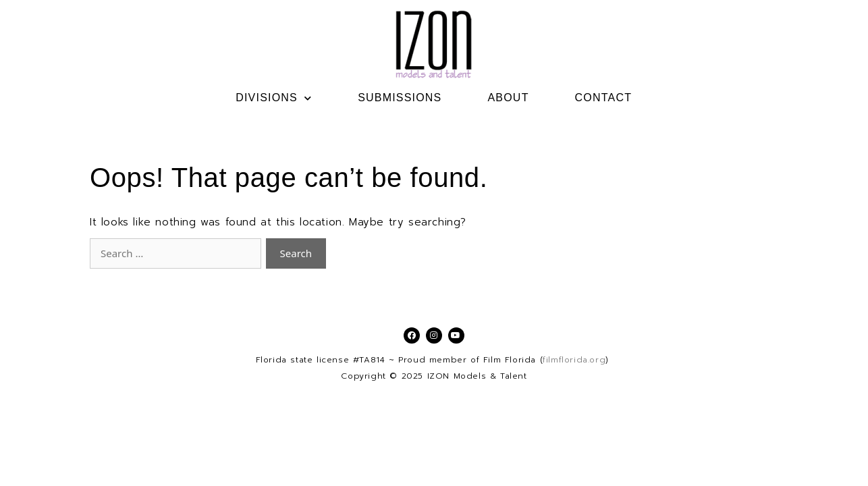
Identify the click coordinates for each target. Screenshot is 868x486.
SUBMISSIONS (400, 98)
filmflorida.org (574, 360)
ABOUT (508, 98)
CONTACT (604, 98)
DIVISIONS (274, 98)
